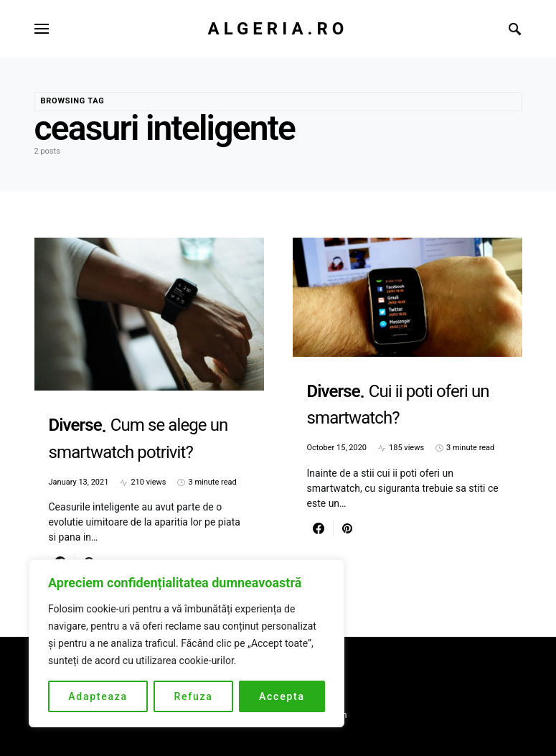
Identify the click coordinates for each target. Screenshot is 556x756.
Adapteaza (98, 696)
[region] (187, 643)
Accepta (282, 696)
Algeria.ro (278, 29)
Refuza (193, 696)
